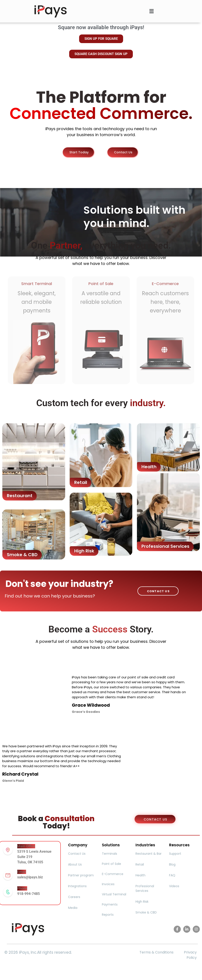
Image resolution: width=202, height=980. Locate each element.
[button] (151, 11)
